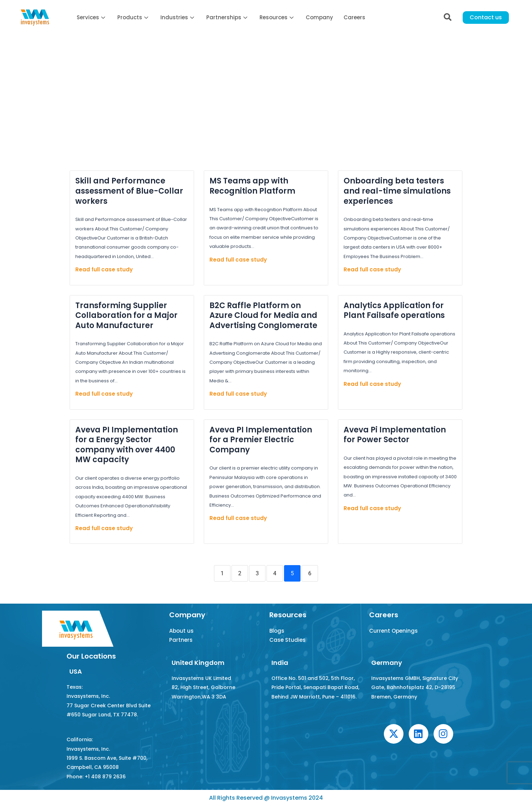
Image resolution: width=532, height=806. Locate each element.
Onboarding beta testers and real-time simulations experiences (397, 191)
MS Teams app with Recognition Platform (252, 186)
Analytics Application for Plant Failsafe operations (394, 311)
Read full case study (104, 269)
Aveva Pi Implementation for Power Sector (395, 435)
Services (92, 17)
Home (74, 78)
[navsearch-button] (448, 18)
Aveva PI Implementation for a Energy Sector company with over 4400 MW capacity (127, 445)
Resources (277, 17)
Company (319, 17)
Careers (354, 17)
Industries (178, 17)
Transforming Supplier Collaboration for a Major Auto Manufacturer (126, 315)
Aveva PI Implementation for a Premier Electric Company (261, 440)
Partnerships (228, 17)
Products (134, 17)
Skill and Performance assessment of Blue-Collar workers (129, 191)
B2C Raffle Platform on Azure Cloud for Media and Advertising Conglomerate (263, 315)
